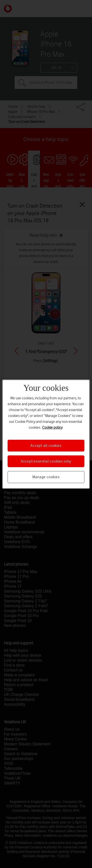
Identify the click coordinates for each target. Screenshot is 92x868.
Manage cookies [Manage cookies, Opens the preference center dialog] (46, 477)
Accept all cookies (46, 445)
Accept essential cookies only (46, 461)
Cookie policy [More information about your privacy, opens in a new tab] (52, 427)
